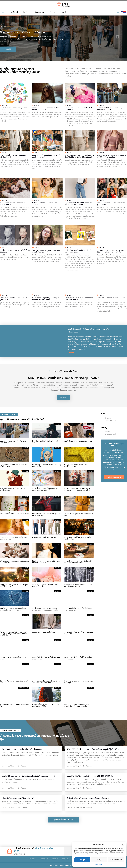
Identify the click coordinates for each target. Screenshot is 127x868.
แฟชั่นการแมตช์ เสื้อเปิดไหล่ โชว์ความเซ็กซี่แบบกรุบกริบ (78, 658)
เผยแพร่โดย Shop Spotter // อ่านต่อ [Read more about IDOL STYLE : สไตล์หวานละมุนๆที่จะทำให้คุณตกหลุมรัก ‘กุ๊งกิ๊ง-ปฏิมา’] (79, 766)
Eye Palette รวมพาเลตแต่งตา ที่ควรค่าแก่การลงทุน (79, 682)
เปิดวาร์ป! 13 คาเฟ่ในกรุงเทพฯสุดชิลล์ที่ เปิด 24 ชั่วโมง (77, 538)
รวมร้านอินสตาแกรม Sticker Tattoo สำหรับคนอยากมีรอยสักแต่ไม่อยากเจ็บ (45, 609)
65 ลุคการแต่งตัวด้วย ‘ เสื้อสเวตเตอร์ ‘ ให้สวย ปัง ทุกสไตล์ (15, 204)
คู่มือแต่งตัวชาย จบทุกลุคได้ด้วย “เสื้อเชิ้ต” (18, 798)
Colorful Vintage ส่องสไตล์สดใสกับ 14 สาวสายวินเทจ (46, 204)
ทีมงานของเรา (40, 12)
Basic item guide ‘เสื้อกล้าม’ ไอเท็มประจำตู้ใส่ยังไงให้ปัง (15, 299)
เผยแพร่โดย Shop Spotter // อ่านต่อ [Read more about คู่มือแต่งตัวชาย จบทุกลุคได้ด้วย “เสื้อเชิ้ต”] (14, 808)
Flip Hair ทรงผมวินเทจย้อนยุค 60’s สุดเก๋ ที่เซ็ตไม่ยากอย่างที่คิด (46, 562)
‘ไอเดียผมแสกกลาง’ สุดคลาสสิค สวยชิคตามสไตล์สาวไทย (46, 251)
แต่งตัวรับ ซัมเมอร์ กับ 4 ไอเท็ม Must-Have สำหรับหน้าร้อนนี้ (80, 109)
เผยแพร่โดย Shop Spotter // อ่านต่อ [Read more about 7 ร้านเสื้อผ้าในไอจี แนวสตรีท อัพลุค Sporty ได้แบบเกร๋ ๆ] (79, 808)
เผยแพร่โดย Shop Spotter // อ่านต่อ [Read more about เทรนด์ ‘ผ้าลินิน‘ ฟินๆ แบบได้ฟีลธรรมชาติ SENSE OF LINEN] (79, 788)
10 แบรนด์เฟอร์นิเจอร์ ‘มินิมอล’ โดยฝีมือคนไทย (14, 706)
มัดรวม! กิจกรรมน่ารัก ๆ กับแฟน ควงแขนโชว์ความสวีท (14, 442)
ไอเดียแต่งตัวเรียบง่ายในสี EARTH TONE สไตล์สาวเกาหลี (14, 466)
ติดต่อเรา (52, 12)
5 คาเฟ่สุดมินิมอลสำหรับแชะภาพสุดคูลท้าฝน (111, 299)
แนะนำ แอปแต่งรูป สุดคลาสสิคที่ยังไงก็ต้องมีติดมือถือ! (15, 251)
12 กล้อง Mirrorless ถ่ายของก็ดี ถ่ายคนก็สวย (14, 682)
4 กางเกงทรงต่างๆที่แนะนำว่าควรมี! (44, 537)
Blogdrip (108, 418)
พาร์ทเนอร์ (14, 12)
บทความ (4, 26)
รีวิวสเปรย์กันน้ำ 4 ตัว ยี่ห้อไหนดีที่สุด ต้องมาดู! (15, 515)
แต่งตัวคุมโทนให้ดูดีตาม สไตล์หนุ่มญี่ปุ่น (45, 632)
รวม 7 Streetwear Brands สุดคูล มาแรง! (78, 441)
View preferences (116, 860)
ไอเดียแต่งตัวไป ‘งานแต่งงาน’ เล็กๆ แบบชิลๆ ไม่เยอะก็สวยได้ (111, 109)
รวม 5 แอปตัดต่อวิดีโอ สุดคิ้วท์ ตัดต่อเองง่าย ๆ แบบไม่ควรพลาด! (79, 609)
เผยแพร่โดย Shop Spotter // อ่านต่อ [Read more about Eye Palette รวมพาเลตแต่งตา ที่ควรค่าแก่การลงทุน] (14, 766)
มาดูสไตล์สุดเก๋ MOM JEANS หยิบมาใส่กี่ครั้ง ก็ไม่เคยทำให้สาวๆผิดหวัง (78, 204)
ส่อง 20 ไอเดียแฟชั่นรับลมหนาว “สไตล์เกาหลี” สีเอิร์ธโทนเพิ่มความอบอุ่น (77, 706)
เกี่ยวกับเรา (26, 12)
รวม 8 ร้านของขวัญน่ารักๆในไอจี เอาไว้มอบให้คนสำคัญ (88, 329)
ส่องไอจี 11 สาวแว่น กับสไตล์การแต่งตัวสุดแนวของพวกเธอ (111, 204)
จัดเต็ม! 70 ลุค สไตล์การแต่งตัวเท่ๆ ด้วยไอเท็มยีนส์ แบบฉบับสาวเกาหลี (29, 776)
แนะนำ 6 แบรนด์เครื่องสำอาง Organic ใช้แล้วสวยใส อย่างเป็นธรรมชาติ (78, 562)
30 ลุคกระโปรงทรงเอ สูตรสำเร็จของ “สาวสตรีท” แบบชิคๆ (22, 32)
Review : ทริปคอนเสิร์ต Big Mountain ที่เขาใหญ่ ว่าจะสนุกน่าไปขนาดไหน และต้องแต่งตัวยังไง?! (14, 634)
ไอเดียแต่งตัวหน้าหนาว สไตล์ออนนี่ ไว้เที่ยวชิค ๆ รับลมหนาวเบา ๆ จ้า (78, 586)
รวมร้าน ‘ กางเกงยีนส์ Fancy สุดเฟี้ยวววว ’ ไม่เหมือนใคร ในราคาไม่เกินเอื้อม (14, 609)
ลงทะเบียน (64, 12)
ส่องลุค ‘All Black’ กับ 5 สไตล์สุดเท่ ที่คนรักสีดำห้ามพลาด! (46, 658)
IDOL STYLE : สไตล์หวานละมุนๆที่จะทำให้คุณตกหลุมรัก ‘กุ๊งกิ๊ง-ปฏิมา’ (93, 749)
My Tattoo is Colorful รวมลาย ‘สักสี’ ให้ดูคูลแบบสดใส (46, 466)
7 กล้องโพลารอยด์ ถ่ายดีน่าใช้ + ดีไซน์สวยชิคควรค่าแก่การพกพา (80, 251)
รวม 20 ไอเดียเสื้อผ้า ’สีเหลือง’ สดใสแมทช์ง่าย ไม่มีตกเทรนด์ (78, 466)
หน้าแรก (3, 12)
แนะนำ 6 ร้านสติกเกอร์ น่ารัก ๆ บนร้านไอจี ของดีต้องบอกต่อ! (15, 109)
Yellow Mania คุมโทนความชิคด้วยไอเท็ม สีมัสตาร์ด (79, 515)
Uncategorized (110, 434)
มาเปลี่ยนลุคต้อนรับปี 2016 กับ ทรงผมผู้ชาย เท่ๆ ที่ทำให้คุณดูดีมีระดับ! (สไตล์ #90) (77, 490)
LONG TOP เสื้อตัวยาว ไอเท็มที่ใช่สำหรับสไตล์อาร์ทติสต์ (14, 156)
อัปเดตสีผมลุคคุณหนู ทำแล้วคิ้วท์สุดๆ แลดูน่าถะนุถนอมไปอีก (14, 538)
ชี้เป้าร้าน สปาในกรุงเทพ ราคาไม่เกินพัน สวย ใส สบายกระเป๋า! (15, 562)
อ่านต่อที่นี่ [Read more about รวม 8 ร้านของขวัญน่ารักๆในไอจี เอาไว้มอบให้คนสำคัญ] (71, 353)
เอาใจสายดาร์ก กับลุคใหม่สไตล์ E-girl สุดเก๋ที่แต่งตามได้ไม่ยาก (47, 515)
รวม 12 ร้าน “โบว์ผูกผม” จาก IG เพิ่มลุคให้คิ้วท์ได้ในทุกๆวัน (14, 586)
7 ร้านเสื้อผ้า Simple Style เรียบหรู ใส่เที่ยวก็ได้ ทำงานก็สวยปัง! (46, 299)
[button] (123, 844)
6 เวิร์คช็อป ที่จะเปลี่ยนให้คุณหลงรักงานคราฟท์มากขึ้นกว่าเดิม (45, 489)
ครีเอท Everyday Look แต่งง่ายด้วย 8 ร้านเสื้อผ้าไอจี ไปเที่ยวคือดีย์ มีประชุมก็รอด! (79, 156)
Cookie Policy (98, 864)
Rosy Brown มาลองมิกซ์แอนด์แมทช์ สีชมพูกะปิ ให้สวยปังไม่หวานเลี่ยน (112, 156)
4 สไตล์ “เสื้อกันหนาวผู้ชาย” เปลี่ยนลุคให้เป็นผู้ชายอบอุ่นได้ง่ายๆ (46, 706)
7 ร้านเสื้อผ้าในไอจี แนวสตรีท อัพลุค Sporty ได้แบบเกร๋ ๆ (89, 798)
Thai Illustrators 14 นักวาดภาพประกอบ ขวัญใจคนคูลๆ (14, 489)
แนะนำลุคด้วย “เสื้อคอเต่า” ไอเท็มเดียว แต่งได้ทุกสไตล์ (79, 633)
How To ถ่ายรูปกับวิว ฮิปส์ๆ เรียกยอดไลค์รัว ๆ (46, 442)
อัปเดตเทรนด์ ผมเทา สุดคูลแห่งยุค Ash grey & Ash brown (46, 109)
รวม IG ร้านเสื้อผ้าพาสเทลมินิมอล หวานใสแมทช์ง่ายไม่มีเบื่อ (46, 586)
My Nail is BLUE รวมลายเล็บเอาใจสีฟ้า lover (13, 658)
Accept (82, 860)
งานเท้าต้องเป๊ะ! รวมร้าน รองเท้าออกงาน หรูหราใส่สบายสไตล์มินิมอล (79, 299)
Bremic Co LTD (110, 420)
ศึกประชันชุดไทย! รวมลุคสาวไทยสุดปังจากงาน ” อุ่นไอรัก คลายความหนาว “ (46, 682)
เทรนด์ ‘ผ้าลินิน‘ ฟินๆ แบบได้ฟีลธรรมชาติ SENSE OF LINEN (90, 776)
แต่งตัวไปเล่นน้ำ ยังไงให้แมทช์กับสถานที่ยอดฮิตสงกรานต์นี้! (46, 156)
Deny (99, 860)
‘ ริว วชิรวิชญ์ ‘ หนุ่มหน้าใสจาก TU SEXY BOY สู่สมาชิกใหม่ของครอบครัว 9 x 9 (110, 251)
